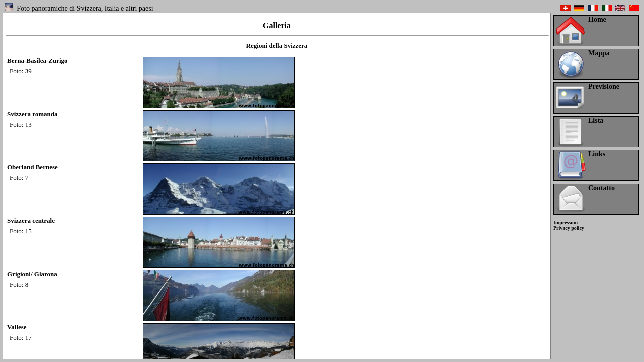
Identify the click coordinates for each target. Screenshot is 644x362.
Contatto (601, 188)
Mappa (599, 53)
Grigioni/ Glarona (32, 274)
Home (597, 19)
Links (597, 154)
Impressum (566, 222)
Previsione (604, 87)
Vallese (17, 327)
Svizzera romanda (32, 114)
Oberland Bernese (32, 167)
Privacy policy (569, 228)
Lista (596, 120)
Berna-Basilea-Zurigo (37, 61)
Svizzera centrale (31, 220)
